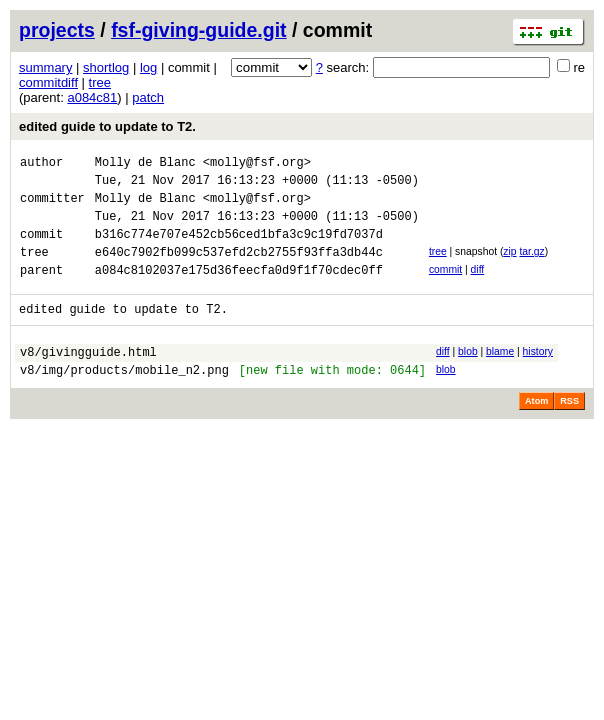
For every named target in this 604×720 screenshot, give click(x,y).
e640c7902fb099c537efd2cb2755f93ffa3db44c (239, 269)
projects (57, 30)
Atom (536, 431)
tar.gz (531, 266)
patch (148, 97)
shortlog (106, 67)
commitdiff (48, 82)
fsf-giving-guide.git (198, 30)
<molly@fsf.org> (257, 164)
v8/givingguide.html (88, 378)
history (538, 375)
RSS (569, 431)
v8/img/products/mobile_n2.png (124, 399)
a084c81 (92, 97)
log (148, 67)
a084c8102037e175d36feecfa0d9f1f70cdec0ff (239, 290)
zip (509, 266)
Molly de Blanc (145, 164)
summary (45, 67)
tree (100, 82)
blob (468, 375)
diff (478, 287)
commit (445, 287)
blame (500, 375)
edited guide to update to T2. (107, 126)
